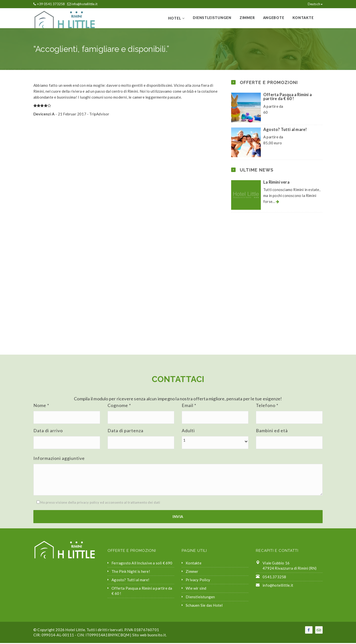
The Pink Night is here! (131, 572)
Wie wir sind (196, 589)
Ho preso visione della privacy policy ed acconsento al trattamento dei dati (97, 504)
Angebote (274, 18)
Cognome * (119, 406)
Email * (189, 406)
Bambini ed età (272, 431)
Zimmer (248, 18)
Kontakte (303, 18)
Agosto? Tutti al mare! (285, 130)
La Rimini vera (276, 183)
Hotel (177, 19)
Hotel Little (75, 631)
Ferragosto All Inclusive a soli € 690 (142, 564)
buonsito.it (157, 636)
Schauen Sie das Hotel (204, 606)
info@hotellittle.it (84, 4)
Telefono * (267, 406)
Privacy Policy (198, 581)
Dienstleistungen (213, 18)
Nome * (41, 406)
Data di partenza (125, 431)
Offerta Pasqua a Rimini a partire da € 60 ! (288, 98)
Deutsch (313, 4)
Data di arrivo (48, 431)
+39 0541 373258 (51, 4)
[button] (215, 441)
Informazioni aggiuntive (59, 459)
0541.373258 (274, 578)
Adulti (188, 431)
